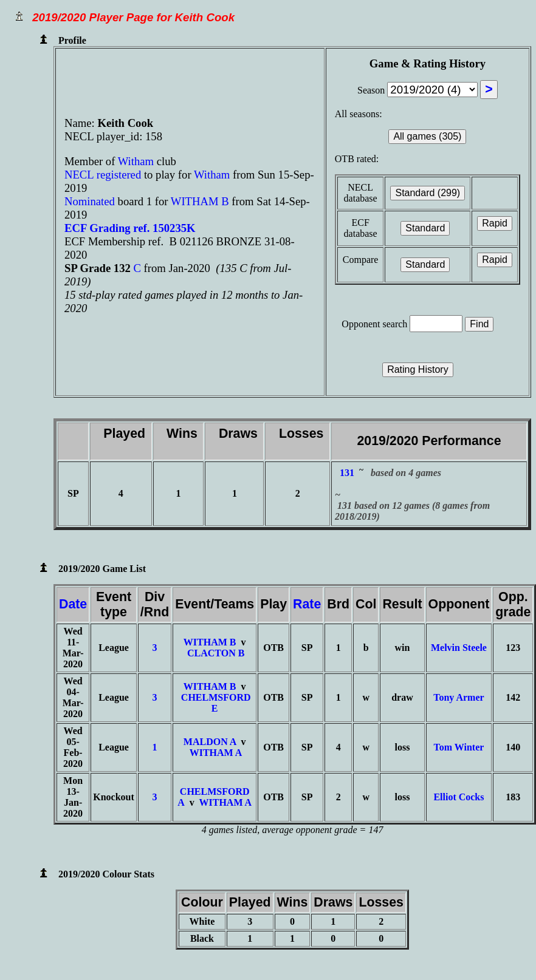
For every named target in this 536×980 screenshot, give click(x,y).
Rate (307, 604)
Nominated (90, 201)
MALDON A (210, 742)
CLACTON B (216, 653)
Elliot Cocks (459, 797)
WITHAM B (200, 201)
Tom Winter (459, 747)
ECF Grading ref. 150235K (130, 228)
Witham (137, 161)
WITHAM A (216, 753)
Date (73, 604)
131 (347, 473)
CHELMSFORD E (216, 703)
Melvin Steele (459, 648)
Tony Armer (459, 697)
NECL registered (103, 175)
